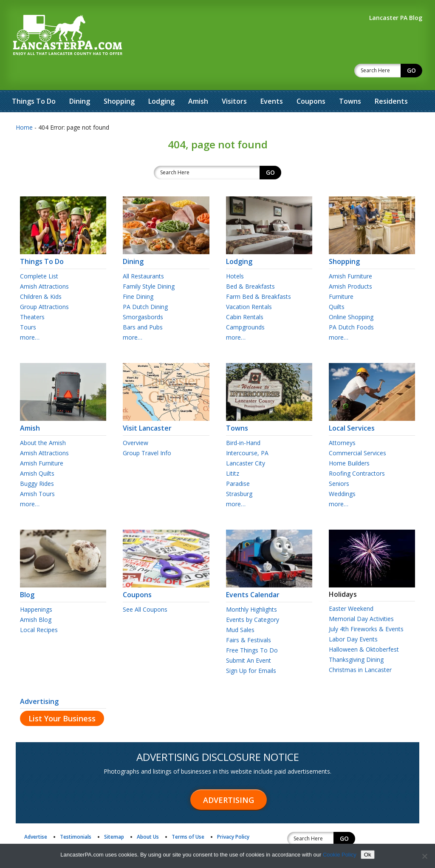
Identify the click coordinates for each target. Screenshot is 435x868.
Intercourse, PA (247, 431)
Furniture (341, 274)
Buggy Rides (37, 461)
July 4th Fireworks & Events (366, 607)
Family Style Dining (149, 264)
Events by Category (253, 597)
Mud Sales (240, 608)
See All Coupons (145, 587)
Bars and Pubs (143, 305)
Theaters (32, 295)
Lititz (233, 451)
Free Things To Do (252, 628)
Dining (80, 79)
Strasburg (239, 472)
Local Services (372, 402)
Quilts (337, 285)
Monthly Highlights (251, 587)
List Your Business (62, 696)
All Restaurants (143, 254)
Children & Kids (41, 274)
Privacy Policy (233, 815)
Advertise (36, 815)
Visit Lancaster (166, 402)
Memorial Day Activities (361, 597)
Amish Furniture (350, 254)
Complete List (39, 254)
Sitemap (114, 815)
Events (272, 79)
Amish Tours (37, 472)
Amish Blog (36, 597)
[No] (424, 856)
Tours (28, 305)
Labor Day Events (353, 617)
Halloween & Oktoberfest (364, 627)
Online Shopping (351, 295)
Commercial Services (357, 431)
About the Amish (43, 421)
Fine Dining (138, 274)
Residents (391, 79)
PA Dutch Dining (145, 285)
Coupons (311, 79)
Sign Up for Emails (251, 648)
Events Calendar (269, 569)
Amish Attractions (44, 264)
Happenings (36, 587)
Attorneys (342, 421)
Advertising (39, 679)
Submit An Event (249, 638)
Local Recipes (39, 608)
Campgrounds (245, 305)
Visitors (234, 79)
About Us (148, 815)
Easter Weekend (351, 586)
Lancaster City (246, 441)
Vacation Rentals (249, 285)
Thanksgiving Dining (356, 637)
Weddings (342, 472)
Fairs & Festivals (249, 618)
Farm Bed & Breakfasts (258, 274)
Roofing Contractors (357, 451)
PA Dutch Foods (351, 305)
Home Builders (349, 441)
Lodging (161, 79)
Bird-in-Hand (243, 421)
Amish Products (350, 264)
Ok (368, 855)
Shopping (119, 79)
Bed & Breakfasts (250, 264)
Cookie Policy (340, 855)
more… (30, 315)
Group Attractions (44, 285)
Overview (136, 421)
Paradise (238, 461)
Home (24, 105)
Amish (198, 79)
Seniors (339, 461)
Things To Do (34, 79)
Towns (350, 79)
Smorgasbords (143, 295)
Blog (63, 569)
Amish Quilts (37, 451)
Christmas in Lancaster (360, 648)
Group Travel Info (147, 431)
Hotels (235, 254)
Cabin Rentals (245, 295)
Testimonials (76, 815)
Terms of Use (188, 815)
